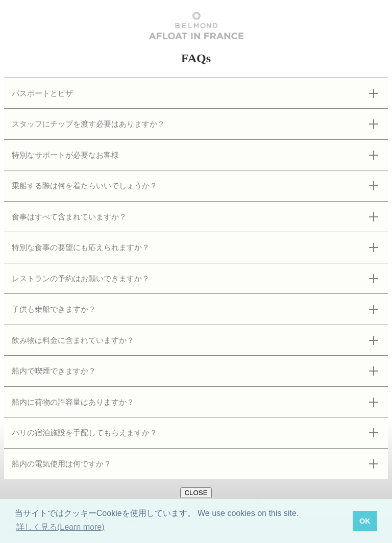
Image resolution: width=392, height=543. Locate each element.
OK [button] (365, 521)
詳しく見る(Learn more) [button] (60, 527)
